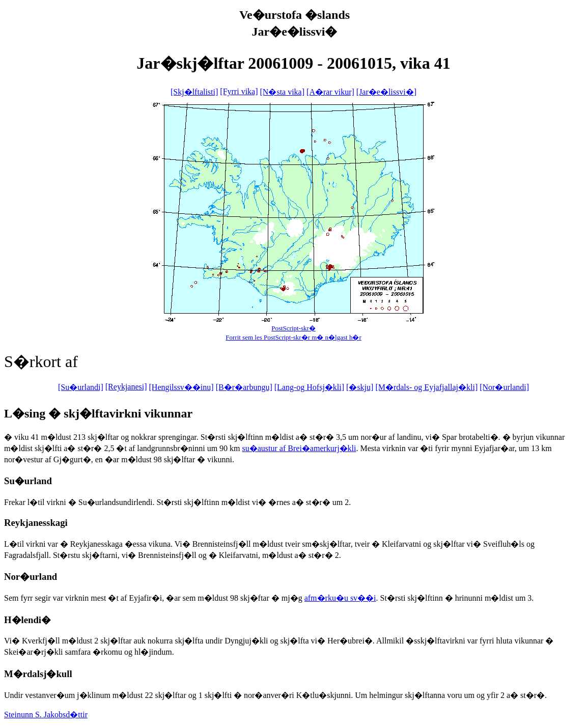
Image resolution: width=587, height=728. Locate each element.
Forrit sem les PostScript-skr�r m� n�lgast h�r (293, 337)
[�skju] (360, 387)
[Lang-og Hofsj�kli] (309, 387)
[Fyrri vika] (239, 91)
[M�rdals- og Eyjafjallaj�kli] (426, 387)
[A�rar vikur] (330, 92)
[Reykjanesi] (126, 387)
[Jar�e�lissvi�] (386, 92)
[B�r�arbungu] (244, 387)
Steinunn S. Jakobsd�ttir (46, 715)
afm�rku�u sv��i (340, 598)
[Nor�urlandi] (504, 387)
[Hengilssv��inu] (181, 387)
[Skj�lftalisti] (194, 92)
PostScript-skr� (293, 328)
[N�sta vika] (283, 92)
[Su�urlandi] (81, 387)
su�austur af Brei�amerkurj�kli (299, 448)
